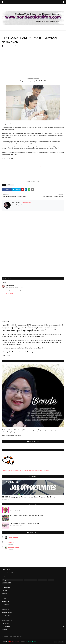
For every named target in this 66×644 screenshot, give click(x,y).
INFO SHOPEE (33, 580)
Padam (11, 293)
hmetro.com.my (37, 166)
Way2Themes (16, 642)
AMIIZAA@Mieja (14, 547)
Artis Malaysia (13, 34)
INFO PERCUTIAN (7, 583)
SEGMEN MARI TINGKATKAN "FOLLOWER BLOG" (23, 508)
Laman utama (5, 34)
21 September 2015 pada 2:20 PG (16, 288)
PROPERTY (33, 599)
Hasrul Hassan (13, 537)
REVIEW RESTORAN (33, 618)
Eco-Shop (33, 593)
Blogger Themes (32, 642)
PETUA (26, 580)
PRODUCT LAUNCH (33, 596)
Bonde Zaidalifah (9, 46)
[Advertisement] (33, 62)
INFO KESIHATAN (14, 580)
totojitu (11, 542)
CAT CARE (51, 580)
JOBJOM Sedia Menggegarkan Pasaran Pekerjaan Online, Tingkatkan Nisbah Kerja (28, 497)
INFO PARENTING (42, 580)
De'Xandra (33, 590)
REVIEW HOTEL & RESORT (33, 613)
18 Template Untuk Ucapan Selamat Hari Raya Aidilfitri (25, 523)
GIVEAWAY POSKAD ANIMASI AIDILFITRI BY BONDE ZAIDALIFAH (27, 516)
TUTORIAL (33, 629)
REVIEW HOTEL (33, 610)
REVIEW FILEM (33, 604)
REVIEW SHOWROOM (33, 621)
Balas (7, 293)
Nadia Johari (10, 286)
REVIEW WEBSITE (33, 626)
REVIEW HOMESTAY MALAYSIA (33, 607)
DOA (21, 580)
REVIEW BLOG (33, 602)
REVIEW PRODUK (33, 615)
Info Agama (5, 580)
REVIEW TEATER (33, 624)
